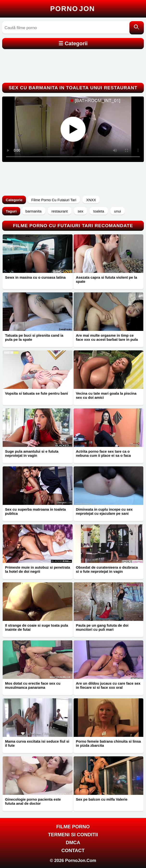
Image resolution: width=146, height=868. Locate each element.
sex (80, 211)
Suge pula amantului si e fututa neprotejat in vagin (32, 453)
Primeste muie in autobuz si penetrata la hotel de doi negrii (38, 569)
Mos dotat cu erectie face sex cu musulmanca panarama (33, 685)
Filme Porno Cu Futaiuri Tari (54, 200)
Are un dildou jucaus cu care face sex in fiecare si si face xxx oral (108, 685)
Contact (73, 850)
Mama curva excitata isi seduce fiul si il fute (37, 743)
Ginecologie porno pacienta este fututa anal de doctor (33, 801)
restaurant (60, 211)
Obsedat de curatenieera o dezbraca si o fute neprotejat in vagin (107, 569)
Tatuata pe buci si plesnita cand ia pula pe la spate (34, 337)
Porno (73, 9)
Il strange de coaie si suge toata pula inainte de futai (37, 627)
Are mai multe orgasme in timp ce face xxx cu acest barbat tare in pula (107, 337)
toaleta (99, 211)
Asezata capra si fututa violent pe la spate (107, 279)
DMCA (73, 842)
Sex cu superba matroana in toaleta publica (35, 511)
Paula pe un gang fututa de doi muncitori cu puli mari (102, 627)
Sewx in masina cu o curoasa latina (35, 277)
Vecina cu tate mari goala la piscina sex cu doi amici (106, 395)
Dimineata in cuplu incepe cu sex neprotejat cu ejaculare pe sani (104, 511)
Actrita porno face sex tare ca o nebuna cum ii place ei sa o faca (103, 453)
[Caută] (137, 28)
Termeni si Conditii (73, 835)
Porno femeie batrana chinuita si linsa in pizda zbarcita (108, 743)
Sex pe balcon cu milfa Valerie (102, 799)
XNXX (91, 200)
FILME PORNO (73, 827)
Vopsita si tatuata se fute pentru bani (36, 393)
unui (117, 211)
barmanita (34, 211)
